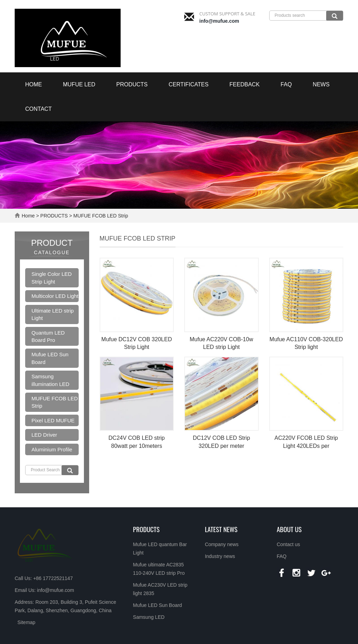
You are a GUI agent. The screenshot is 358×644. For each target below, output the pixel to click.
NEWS (321, 84)
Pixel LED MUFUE (53, 420)
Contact (38, 109)
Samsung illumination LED (50, 380)
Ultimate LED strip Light (53, 314)
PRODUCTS (132, 84)
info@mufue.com (219, 21)
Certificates (188, 84)
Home (34, 84)
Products (146, 529)
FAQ (286, 84)
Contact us (288, 544)
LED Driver (44, 435)
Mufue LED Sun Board (50, 358)
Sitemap (26, 622)
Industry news (220, 556)
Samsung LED (149, 617)
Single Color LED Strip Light (52, 278)
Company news (222, 544)
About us (289, 529)
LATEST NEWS (221, 529)
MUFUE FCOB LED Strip (100, 216)
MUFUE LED (79, 84)
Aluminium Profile (52, 449)
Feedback (244, 84)
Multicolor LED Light (55, 296)
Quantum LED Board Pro (48, 336)
